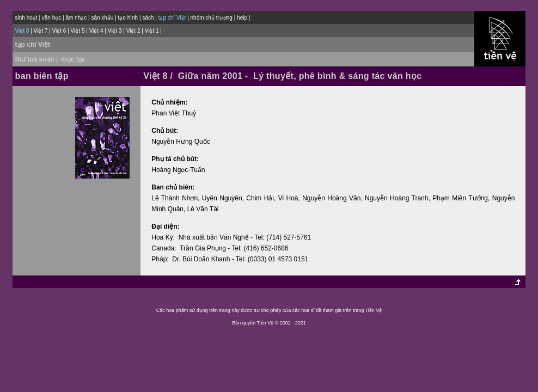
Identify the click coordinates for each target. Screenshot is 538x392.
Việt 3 (115, 31)
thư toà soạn (37, 59)
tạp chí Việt (33, 45)
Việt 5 (78, 31)
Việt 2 (133, 31)
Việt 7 (41, 31)
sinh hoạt (26, 18)
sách (148, 18)
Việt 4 (96, 31)
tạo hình (128, 18)
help (242, 18)
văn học (51, 18)
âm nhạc (76, 18)
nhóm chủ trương (212, 18)
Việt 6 (59, 31)
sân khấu (102, 18)
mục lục (73, 59)
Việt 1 (152, 31)
